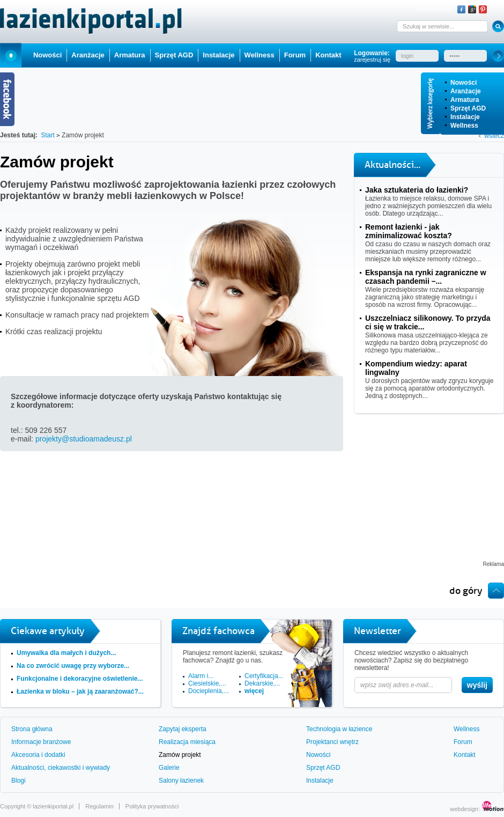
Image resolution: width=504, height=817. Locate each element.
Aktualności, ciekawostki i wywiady (61, 768)
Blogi (18, 781)
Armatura (465, 100)
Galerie (169, 768)
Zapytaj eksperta (183, 729)
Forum (295, 55)
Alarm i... (201, 676)
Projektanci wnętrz (332, 742)
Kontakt (328, 55)
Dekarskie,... (262, 683)
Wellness (464, 126)
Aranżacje (466, 91)
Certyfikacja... (264, 676)
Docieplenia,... (209, 691)
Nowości (464, 83)
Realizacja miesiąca (187, 742)
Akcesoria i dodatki (38, 755)
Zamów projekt (180, 755)
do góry (466, 591)
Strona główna (32, 729)
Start (11, 55)
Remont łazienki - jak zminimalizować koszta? (409, 231)
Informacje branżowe (41, 742)
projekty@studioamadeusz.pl (84, 439)
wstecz (494, 136)
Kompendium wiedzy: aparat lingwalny (416, 368)
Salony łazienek (181, 781)
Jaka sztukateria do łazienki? (417, 190)
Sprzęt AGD (468, 108)
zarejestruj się (372, 60)
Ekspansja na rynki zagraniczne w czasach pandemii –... (426, 277)
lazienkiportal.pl (53, 806)
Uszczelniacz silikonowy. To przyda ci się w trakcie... (428, 322)
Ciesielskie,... (207, 683)
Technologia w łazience (339, 729)
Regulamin (99, 806)
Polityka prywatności (152, 806)
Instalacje (465, 117)
